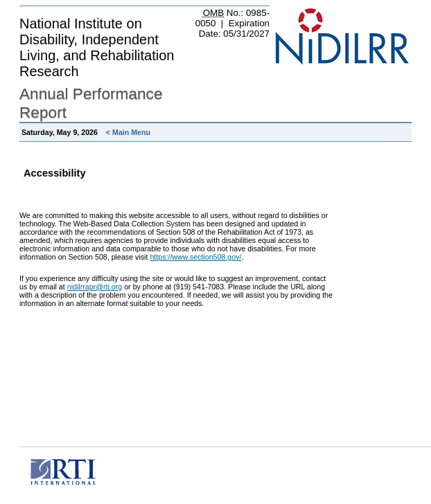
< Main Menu (128, 132)
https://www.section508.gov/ (195, 257)
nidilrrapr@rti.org (95, 287)
